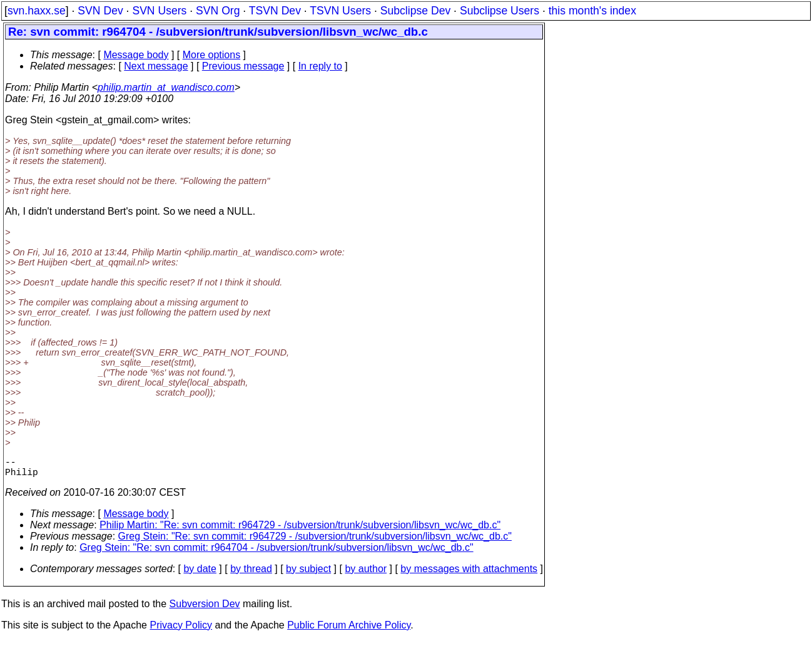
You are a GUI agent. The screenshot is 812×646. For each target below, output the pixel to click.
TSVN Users (340, 11)
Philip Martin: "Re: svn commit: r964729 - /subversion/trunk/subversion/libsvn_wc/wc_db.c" (300, 530)
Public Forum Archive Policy (349, 630)
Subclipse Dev (415, 11)
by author (366, 574)
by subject (308, 574)
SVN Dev (100, 11)
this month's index (592, 11)
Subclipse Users (500, 11)
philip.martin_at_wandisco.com (166, 87)
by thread (251, 574)
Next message (156, 66)
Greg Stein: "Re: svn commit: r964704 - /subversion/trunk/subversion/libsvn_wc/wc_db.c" (276, 552)
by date (200, 574)
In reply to (320, 66)
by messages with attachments (469, 574)
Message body (136, 55)
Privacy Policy (181, 630)
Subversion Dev (205, 609)
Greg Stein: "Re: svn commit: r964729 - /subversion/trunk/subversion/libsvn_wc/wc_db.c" (315, 541)
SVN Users (159, 11)
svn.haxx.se (37, 11)
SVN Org (218, 11)
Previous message (243, 66)
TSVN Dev (275, 11)
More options (212, 55)
